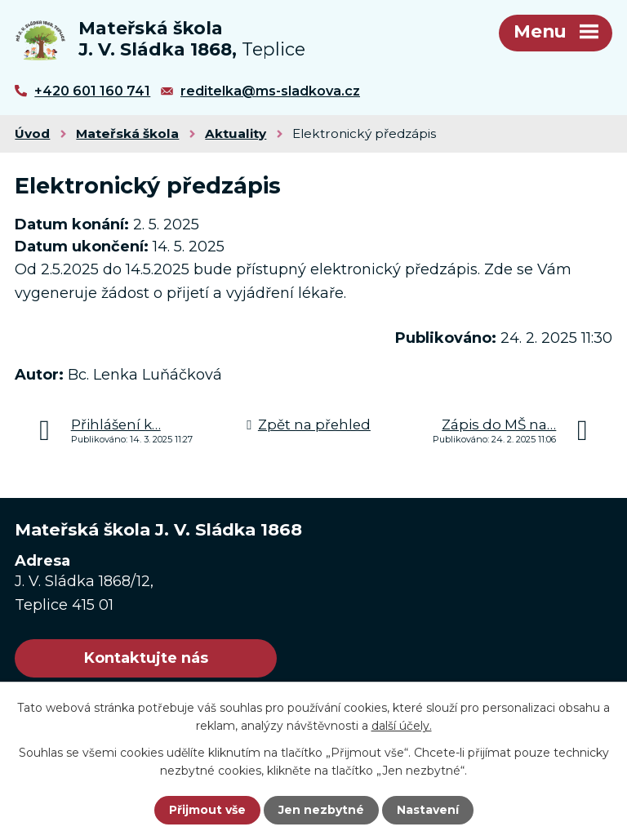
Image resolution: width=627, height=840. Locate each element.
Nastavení (428, 810)
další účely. (402, 726)
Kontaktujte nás (146, 658)
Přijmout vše (207, 810)
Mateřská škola (127, 133)
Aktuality (236, 133)
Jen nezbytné (321, 810)
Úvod (32, 133)
